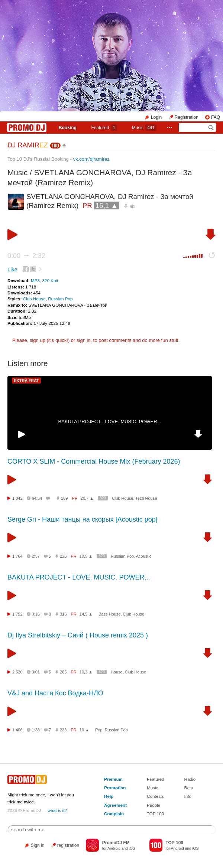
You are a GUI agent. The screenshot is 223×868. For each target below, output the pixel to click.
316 (63, 614)
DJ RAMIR (28, 145)
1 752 (17, 614)
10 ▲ (84, 730)
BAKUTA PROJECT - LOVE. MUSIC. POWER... (110, 422)
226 (63, 556)
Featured (104, 128)
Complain (114, 814)
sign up (38, 340)
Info (188, 796)
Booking (68, 128)
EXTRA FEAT (26, 381)
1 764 (17, 556)
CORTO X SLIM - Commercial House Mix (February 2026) (94, 461)
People (153, 805)
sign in (84, 340)
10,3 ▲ (86, 672)
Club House (34, 299)
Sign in (38, 845)
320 (103, 498)
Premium (113, 779)
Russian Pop (60, 299)
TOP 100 (155, 814)
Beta (189, 788)
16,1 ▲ (107, 205)
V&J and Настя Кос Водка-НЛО (55, 693)
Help (109, 796)
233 (63, 730)
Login (156, 117)
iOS (132, 849)
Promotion (115, 788)
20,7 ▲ (87, 498)
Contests (155, 796)
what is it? (57, 810)
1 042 (17, 498)
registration (68, 845)
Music (144, 128)
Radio (190, 779)
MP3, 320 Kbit (44, 280)
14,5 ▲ (86, 614)
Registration (187, 117)
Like (12, 270)
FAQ (216, 117)
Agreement (115, 805)
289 (64, 498)
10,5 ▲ (86, 556)
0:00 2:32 (26, 256)
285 (63, 672)
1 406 (17, 730)
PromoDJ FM (116, 843)
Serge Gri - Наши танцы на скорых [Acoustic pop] (83, 519)
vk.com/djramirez (91, 159)
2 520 (17, 672)
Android (114, 849)
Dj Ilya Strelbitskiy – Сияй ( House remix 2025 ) (78, 635)
